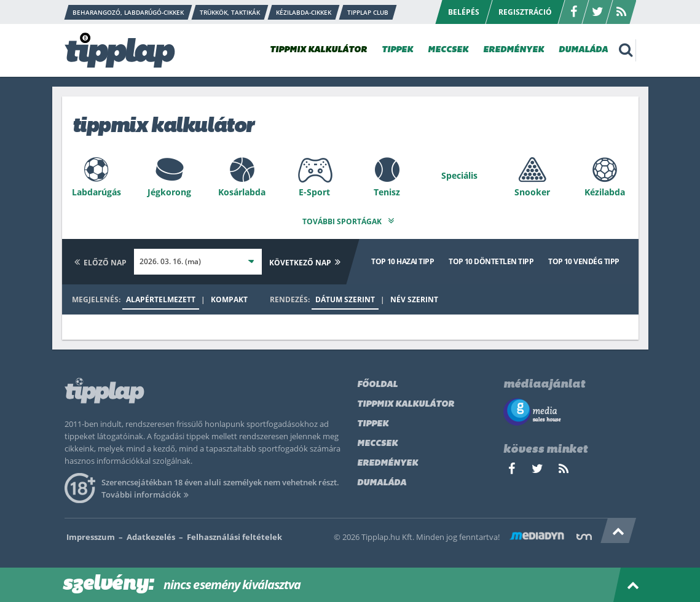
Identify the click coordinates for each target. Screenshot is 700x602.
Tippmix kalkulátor (406, 401)
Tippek (373, 421)
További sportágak (350, 218)
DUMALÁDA (583, 50)
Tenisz (387, 192)
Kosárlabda (242, 192)
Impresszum (91, 534)
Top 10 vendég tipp (584, 258)
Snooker (532, 192)
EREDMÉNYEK (513, 50)
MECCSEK (448, 50)
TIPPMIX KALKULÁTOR (318, 50)
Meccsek (377, 441)
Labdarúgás (96, 192)
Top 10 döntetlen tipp (491, 258)
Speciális (459, 175)
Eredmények (387, 460)
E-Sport (314, 192)
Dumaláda (382, 480)
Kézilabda (605, 192)
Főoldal (377, 382)
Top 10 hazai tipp (403, 258)
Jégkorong (169, 192)
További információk (147, 491)
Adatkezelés (151, 534)
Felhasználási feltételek (234, 534)
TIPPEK (397, 50)
